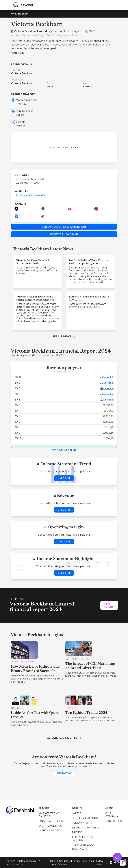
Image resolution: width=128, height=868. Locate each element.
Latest (76, 813)
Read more (18, 53)
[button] (117, 857)
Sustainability (82, 823)
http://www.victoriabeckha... (30, 195)
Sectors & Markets (85, 828)
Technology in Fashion (83, 839)
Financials (79, 849)
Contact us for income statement (64, 227)
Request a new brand (64, 234)
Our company (112, 815)
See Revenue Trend (64, 450)
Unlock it (109, 377)
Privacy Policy (80, 861)
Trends (77, 832)
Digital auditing (50, 826)
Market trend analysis (49, 815)
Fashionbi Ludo (83, 845)
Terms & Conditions (60, 861)
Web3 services (49, 831)
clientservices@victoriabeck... (32, 179)
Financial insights (52, 821)
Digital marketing (85, 818)
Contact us (64, 773)
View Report (109, 605)
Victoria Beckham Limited (30, 31)
